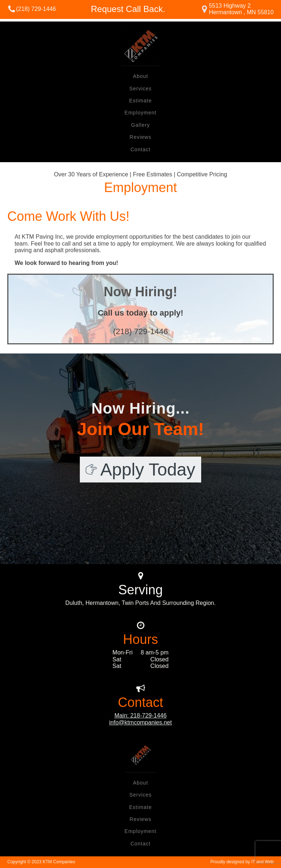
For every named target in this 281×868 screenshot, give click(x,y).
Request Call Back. (128, 9)
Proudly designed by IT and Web (242, 862)
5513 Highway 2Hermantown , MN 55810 (241, 9)
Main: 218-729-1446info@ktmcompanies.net (141, 719)
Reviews (141, 137)
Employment (141, 113)
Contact (140, 149)
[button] (140, 470)
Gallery (140, 125)
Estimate (140, 101)
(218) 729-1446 (36, 9)
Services (141, 89)
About (141, 76)
